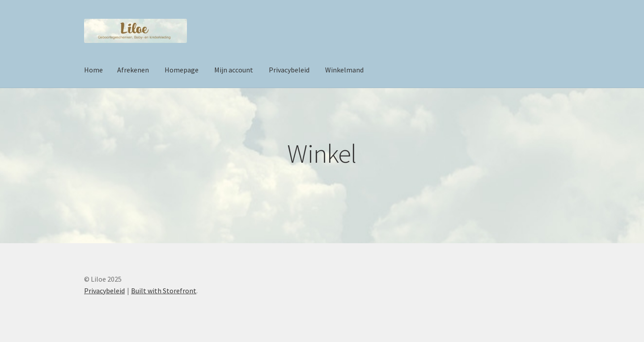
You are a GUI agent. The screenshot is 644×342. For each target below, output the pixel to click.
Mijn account (234, 70)
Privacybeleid (289, 70)
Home (93, 70)
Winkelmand (344, 70)
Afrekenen (133, 70)
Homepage (182, 70)
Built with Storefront (164, 291)
